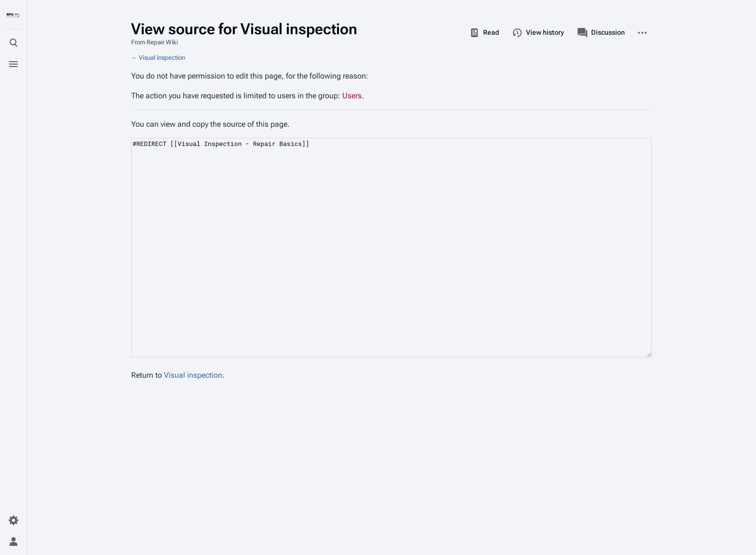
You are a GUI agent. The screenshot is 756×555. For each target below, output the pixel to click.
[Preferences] (13, 520)
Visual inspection (162, 58)
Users (352, 96)
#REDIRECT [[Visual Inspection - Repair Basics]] (391, 248)
